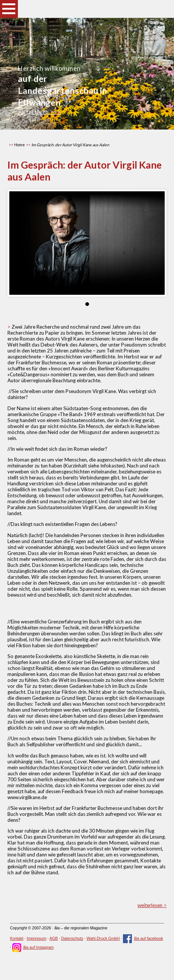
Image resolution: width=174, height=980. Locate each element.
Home (20, 145)
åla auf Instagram (33, 947)
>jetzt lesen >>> (39, 112)
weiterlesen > (152, 905)
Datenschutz (72, 938)
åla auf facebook (143, 938)
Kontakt (17, 938)
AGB (54, 938)
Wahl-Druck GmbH (103, 938)
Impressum (37, 938)
